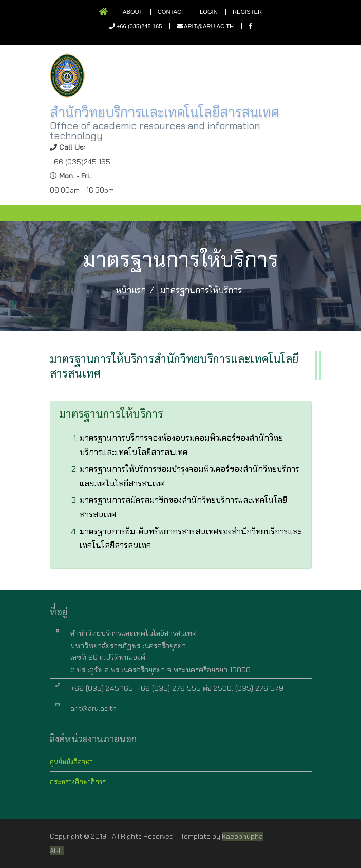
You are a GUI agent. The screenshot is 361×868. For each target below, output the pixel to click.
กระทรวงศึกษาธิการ (78, 782)
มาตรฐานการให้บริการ (201, 290)
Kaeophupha (242, 836)
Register (247, 12)
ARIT (57, 851)
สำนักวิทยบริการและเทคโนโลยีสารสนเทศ (165, 112)
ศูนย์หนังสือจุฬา (71, 762)
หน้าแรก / (135, 290)
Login (209, 12)
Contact (171, 12)
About (133, 12)
